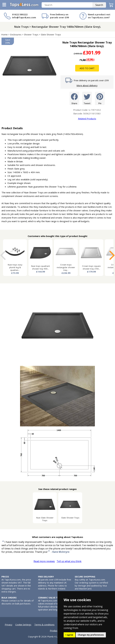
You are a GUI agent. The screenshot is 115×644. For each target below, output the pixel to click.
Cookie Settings (23, 625)
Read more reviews (44, 561)
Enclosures (16, 34)
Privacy (9, 625)
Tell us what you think (69, 561)
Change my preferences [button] (91, 635)
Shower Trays (31, 34)
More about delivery (87, 85)
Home (4, 34)
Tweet (87, 98)
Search (99, 5)
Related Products (87, 119)
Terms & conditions (44, 625)
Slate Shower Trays (51, 34)
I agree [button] (69, 635)
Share (74, 98)
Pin (100, 98)
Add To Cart (87, 68)
